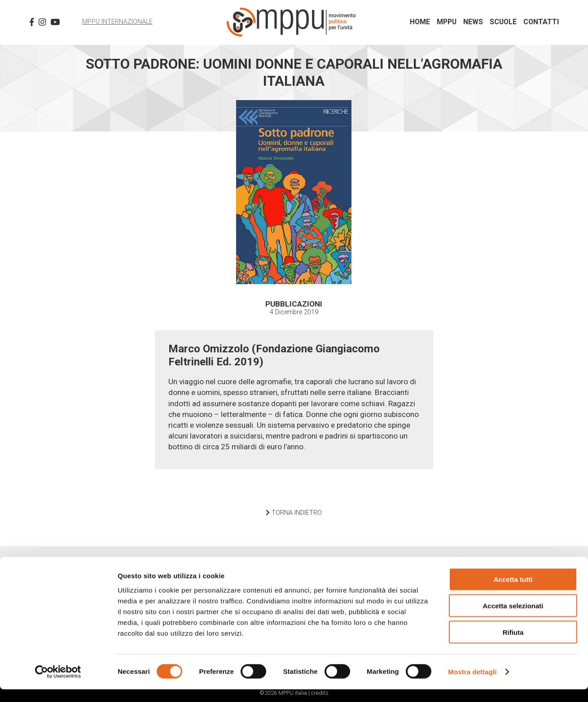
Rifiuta (513, 645)
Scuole (503, 22)
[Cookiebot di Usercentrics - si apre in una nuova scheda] (58, 684)
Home (420, 22)
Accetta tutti (513, 592)
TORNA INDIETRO (294, 513)
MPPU (447, 22)
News (473, 22)
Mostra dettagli (472, 684)
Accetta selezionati (513, 618)
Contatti (541, 22)
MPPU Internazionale (117, 22)
